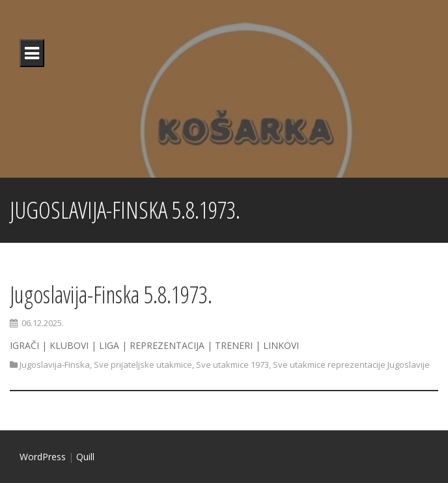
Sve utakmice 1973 (232, 365)
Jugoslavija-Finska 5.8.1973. (111, 295)
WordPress (43, 457)
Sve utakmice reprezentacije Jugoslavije (351, 365)
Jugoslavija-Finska (55, 365)
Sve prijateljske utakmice (143, 365)
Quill (85, 457)
